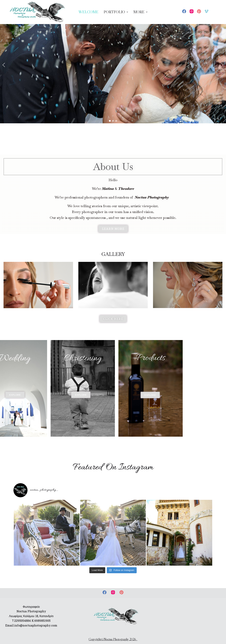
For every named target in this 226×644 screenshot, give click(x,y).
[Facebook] (184, 11)
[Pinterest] (199, 11)
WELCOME (88, 12)
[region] (113, 65)
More (141, 12)
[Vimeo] (206, 11)
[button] (4, 65)
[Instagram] (192, 11)
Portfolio (116, 12)
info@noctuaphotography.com (36, 626)
